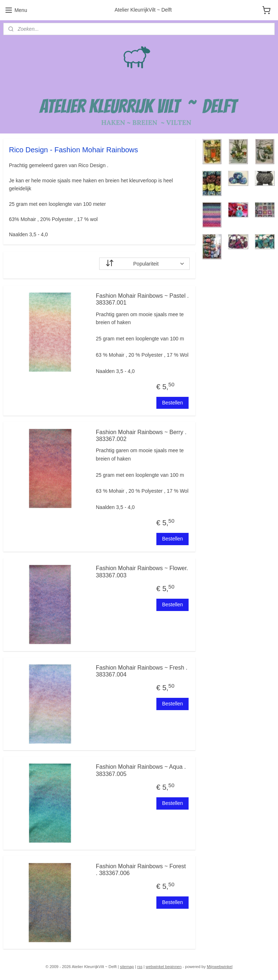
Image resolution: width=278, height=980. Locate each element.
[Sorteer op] (144, 264)
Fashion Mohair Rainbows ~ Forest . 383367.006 (141, 870)
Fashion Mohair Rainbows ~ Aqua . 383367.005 (141, 771)
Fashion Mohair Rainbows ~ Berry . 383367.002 (141, 436)
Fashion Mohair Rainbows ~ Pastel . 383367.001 (142, 300)
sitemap (127, 967)
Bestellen (173, 403)
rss (140, 967)
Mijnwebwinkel (220, 967)
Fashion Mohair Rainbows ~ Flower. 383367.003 (142, 572)
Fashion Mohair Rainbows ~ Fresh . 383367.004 (142, 671)
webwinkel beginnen (163, 967)
